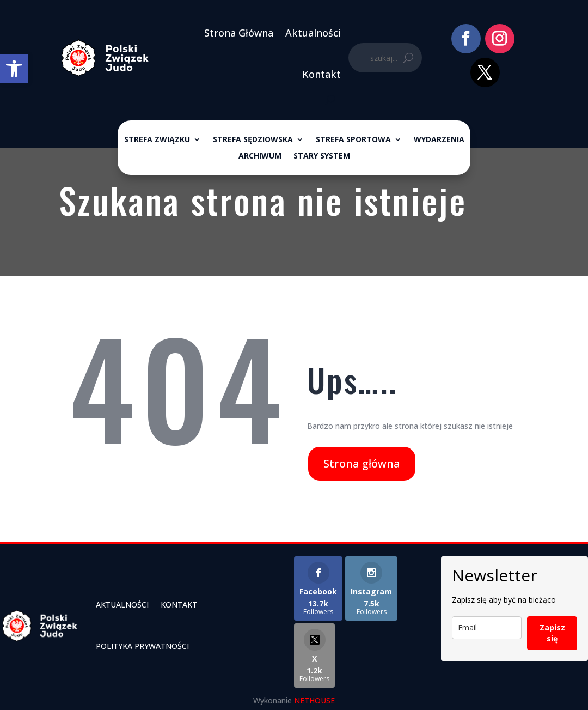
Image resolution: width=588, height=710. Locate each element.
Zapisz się (552, 633)
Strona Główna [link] (239, 33)
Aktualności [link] (313, 33)
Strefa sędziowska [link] (253, 140)
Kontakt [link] (321, 74)
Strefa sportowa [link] (353, 140)
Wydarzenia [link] (439, 140)
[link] (14, 69)
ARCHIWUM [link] (260, 156)
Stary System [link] (322, 156)
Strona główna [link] (362, 463)
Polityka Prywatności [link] (142, 646)
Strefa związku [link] (157, 140)
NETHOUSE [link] (314, 700)
